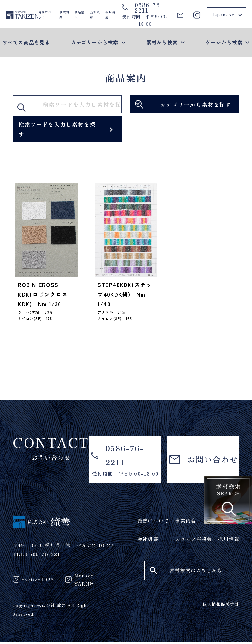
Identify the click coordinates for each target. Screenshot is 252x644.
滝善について (45, 15)
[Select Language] (227, 15)
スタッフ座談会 (193, 540)
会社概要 (95, 15)
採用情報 (110, 15)
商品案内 (79, 15)
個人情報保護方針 (221, 606)
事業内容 (64, 15)
